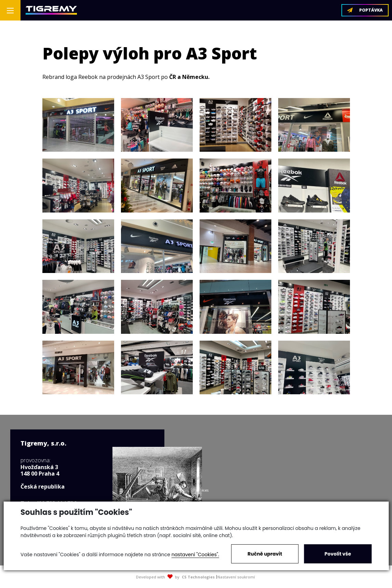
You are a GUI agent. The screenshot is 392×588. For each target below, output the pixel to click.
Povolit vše (338, 554)
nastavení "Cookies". (195, 555)
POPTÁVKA (365, 10)
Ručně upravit (265, 554)
